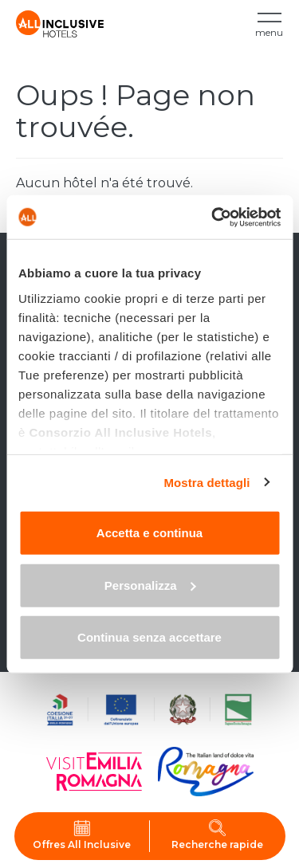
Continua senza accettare (149, 637)
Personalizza (150, 585)
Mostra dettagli (207, 482)
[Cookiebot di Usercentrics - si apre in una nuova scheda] (213, 217)
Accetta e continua (149, 533)
